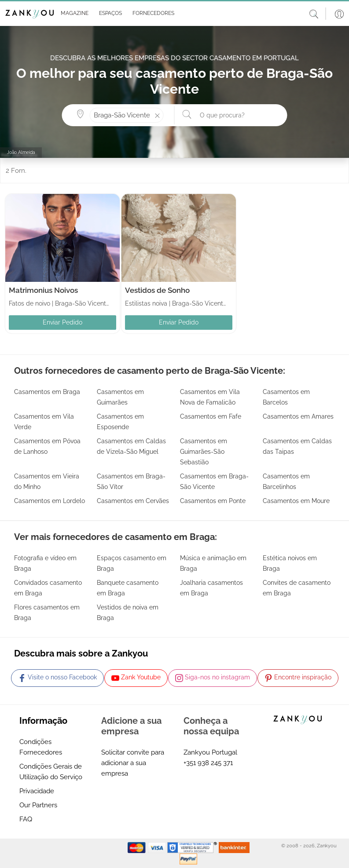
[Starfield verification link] (193, 847)
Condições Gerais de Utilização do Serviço (51, 772)
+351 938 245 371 (208, 763)
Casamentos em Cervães (133, 501)
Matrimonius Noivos (43, 290)
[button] (73, 14)
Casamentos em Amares (298, 416)
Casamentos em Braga (47, 392)
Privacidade (37, 791)
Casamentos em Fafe (211, 416)
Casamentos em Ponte (213, 501)
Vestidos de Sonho (157, 290)
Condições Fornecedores (41, 747)
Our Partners (38, 805)
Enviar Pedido (62, 322)
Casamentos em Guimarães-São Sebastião (204, 452)
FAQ (26, 819)
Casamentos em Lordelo (50, 501)
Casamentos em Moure (296, 501)
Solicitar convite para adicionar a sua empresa (133, 763)
